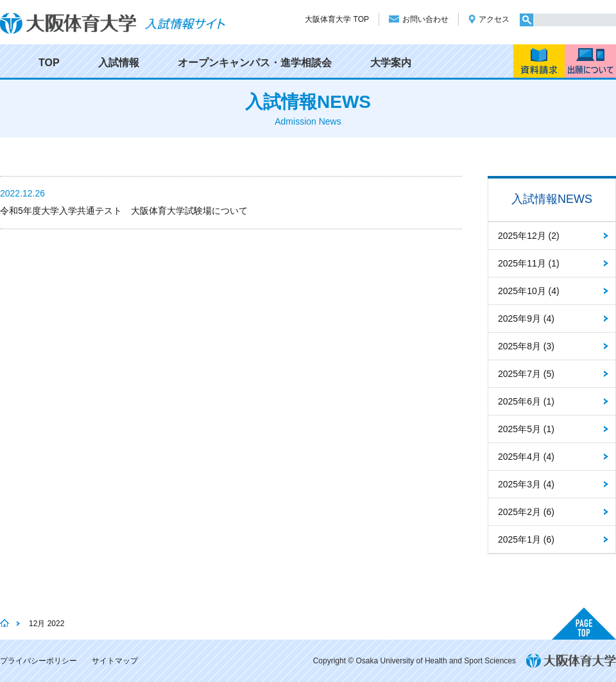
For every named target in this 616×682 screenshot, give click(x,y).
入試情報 (119, 63)
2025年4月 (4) (526, 457)
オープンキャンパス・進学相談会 (255, 63)
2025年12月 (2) (529, 236)
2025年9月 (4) (526, 319)
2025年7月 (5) (526, 374)
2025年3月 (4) (526, 484)
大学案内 (391, 63)
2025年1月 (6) (526, 539)
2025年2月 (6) (526, 512)
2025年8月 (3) (526, 346)
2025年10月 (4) (529, 291)
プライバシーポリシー (38, 661)
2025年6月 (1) (526, 401)
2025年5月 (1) (526, 429)
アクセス (494, 19)
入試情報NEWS (552, 199)
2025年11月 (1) (529, 263)
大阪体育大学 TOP (337, 19)
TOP (49, 63)
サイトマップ (115, 661)
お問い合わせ (425, 19)
